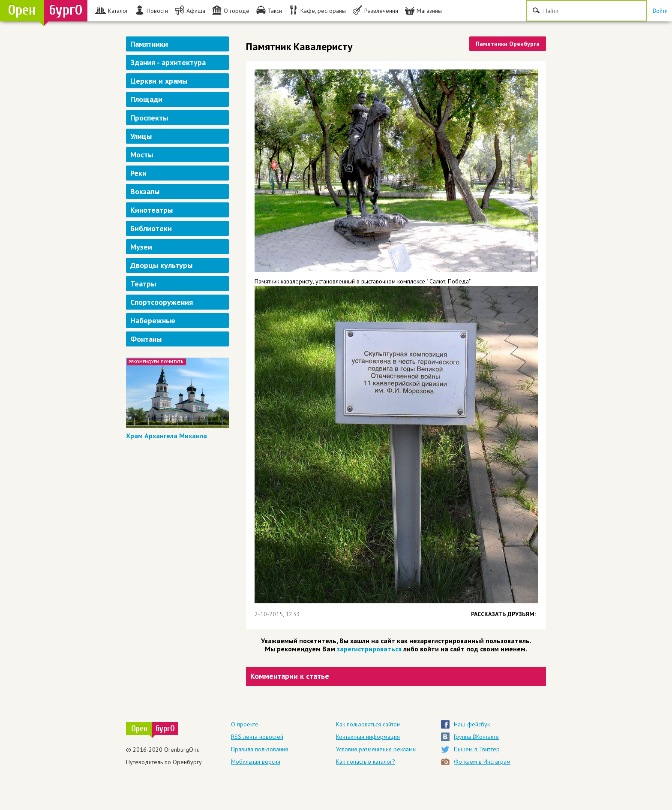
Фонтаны (146, 339)
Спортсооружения (162, 302)
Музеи (141, 247)
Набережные (153, 321)
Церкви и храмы (159, 81)
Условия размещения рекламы (376, 749)
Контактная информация (368, 737)
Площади (146, 99)
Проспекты (149, 118)
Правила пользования (259, 749)
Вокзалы (145, 191)
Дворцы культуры (161, 265)
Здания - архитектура (168, 62)
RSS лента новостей (257, 737)
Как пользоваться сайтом (368, 724)
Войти (660, 11)
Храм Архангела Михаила (166, 436)
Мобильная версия (256, 762)
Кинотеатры (151, 210)
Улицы (141, 136)
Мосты (142, 155)
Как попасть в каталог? (366, 762)
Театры (143, 284)
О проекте (245, 724)
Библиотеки (151, 228)
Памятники (149, 44)
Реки (138, 173)
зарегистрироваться (369, 649)
